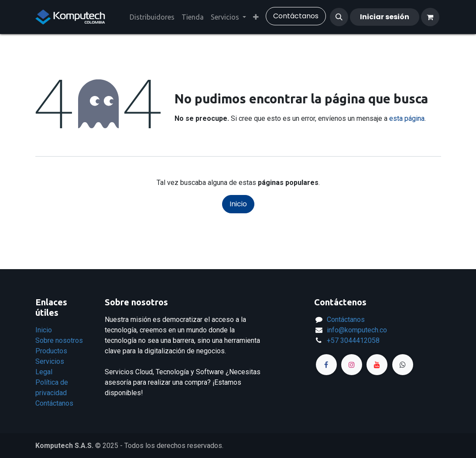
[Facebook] (326, 365)
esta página (407, 118)
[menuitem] (152, 17)
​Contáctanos (296, 16)
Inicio (238, 204)
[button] (339, 17)
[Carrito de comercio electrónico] (430, 17)
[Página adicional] (403, 365)
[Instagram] (352, 365)
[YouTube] (377, 365)
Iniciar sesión (385, 17)
